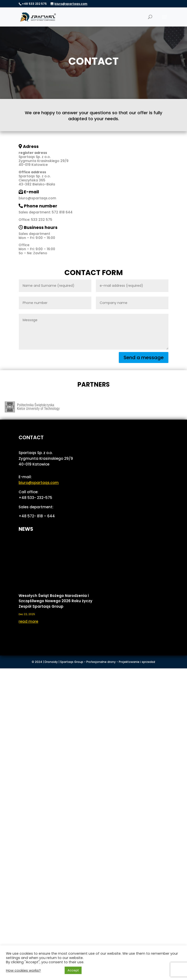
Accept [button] (73, 970)
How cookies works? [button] (23, 970)
